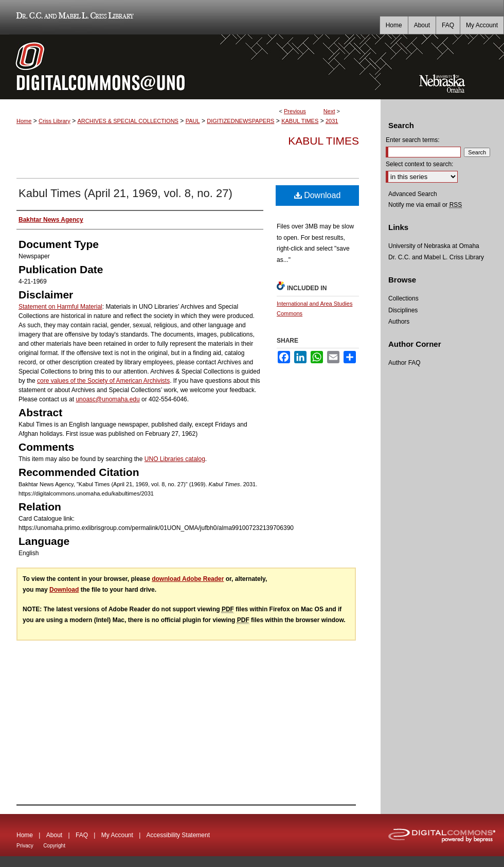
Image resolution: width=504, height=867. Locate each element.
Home (24, 121)
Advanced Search (413, 194)
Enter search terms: (413, 140)
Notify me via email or (425, 205)
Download (318, 195)
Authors (399, 322)
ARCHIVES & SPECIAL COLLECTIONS (128, 121)
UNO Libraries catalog (175, 459)
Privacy (25, 846)
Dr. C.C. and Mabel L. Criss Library (73, 17)
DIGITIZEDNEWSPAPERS (240, 121)
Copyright (54, 846)
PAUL (193, 121)
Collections (403, 298)
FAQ (82, 835)
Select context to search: (419, 164)
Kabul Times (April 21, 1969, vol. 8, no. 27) (125, 193)
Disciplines (403, 310)
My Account (117, 835)
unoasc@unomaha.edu (107, 399)
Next (329, 111)
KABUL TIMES (300, 121)
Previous (295, 111)
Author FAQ (404, 363)
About (54, 835)
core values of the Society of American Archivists (103, 381)
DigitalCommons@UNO (190, 67)
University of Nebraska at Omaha (434, 246)
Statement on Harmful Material (60, 307)
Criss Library (55, 121)
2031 (332, 121)
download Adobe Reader (188, 579)
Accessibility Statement (178, 835)
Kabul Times (323, 141)
